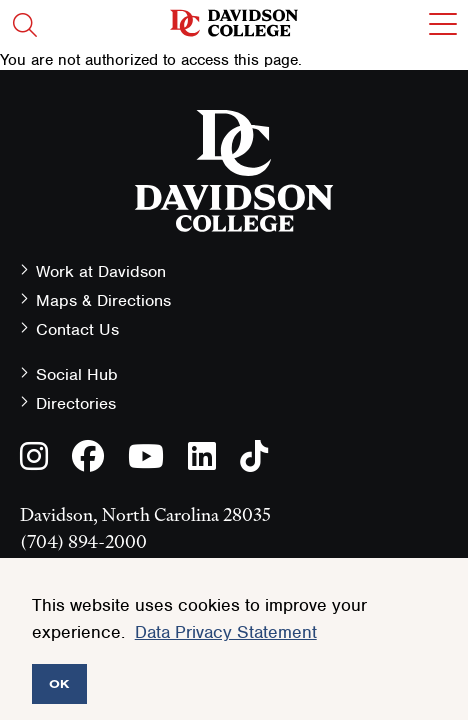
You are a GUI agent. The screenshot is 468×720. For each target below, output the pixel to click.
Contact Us (77, 329)
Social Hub (77, 374)
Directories (76, 403)
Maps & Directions (103, 300)
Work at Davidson (101, 271)
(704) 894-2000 (83, 541)
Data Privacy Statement (226, 632)
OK (59, 683)
